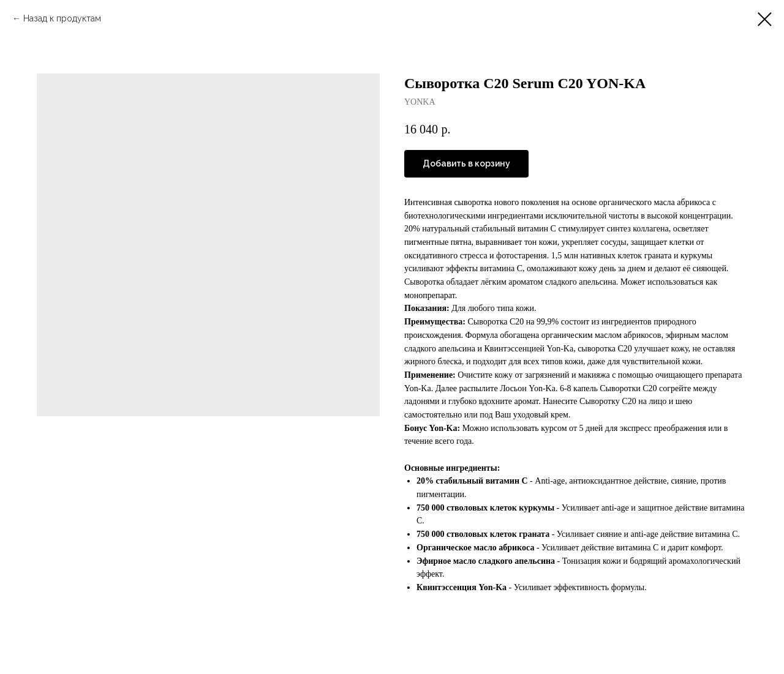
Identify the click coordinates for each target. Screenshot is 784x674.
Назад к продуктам (62, 18)
